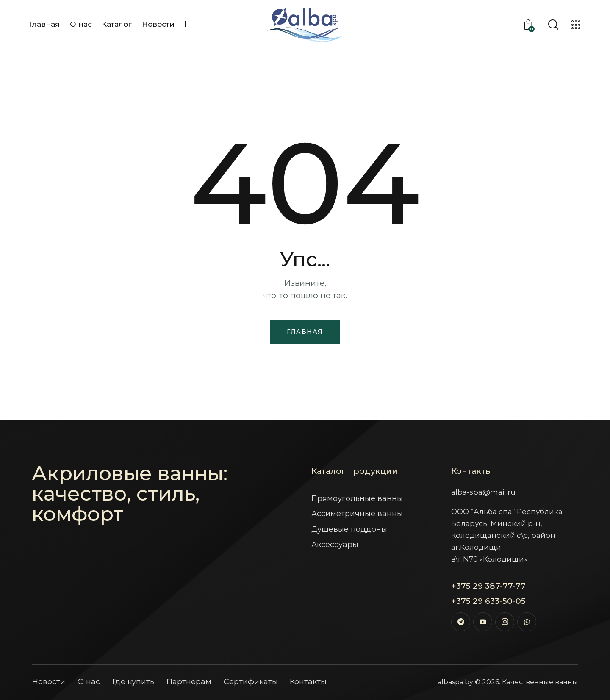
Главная (305, 332)
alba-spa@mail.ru (483, 492)
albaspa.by (455, 682)
